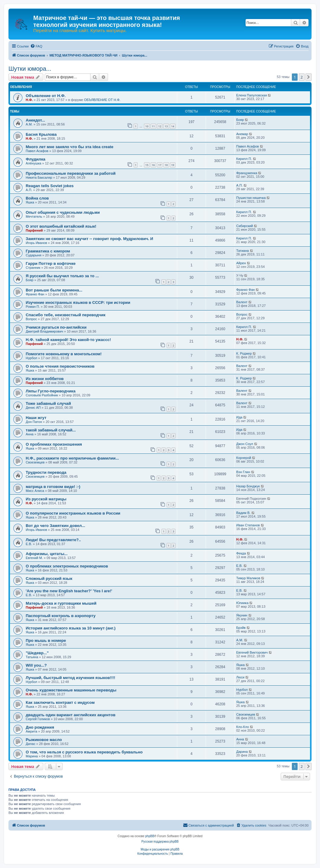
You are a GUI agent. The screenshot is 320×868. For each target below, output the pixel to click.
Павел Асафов (37, 151)
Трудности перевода (46, 472)
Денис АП (33, 408)
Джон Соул (245, 444)
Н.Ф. (29, 100)
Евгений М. (34, 558)
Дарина (242, 752)
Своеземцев (35, 462)
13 (166, 126)
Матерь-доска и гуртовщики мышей (61, 603)
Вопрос (31, 319)
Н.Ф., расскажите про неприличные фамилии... (72, 458)
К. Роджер (244, 353)
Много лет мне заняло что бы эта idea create (70, 147)
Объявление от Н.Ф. (46, 96)
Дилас (31, 744)
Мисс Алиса (35, 491)
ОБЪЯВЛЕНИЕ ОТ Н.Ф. (102, 100)
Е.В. (29, 544)
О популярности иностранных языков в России (73, 513)
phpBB (150, 836)
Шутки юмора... (30, 69)
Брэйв (241, 628)
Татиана (243, 251)
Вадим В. (243, 513)
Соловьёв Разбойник (42, 395)
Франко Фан (35, 294)
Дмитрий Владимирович (44, 331)
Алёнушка (33, 163)
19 (173, 165)
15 (147, 165)
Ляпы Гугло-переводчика (51, 391)
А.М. (29, 124)
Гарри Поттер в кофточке (51, 263)
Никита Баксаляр (39, 177)
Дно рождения (40, 727)
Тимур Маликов (248, 578)
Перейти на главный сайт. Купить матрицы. (80, 31)
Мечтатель (34, 216)
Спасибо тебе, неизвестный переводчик (66, 315)
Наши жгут (36, 418)
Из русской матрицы (46, 499)
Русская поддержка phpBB (160, 842)
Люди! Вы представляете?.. (53, 540)
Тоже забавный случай (48, 403)
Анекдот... (35, 120)
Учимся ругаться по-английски (56, 327)
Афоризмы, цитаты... (47, 554)
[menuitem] (36, 46)
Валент (242, 302)
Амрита (31, 731)
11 (153, 126)
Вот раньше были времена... (54, 290)
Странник (33, 268)
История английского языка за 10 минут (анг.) (71, 628)
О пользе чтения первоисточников (60, 366)
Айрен (241, 263)
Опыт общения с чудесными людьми (63, 212)
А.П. (29, 190)
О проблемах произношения (54, 444)
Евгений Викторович (252, 652)
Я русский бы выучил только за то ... (62, 276)
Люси (240, 677)
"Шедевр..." (37, 653)
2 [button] (302, 77)
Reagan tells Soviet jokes (50, 186)
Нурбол (31, 358)
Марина (32, 756)
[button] (309, 77)
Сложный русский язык (49, 579)
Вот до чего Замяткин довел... (55, 526)
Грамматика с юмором (48, 251)
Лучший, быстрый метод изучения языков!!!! (70, 678)
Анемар (242, 134)
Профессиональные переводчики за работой (71, 173)
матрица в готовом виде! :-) (53, 487)
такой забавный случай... (51, 430)
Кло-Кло (243, 727)
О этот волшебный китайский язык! (61, 226)
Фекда (241, 553)
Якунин (242, 615)
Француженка (247, 173)
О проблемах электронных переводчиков (67, 566)
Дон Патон (34, 422)
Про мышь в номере (46, 640)
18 (166, 165)
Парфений (34, 230)
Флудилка (36, 159)
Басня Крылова (41, 134)
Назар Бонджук (248, 486)
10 (147, 126)
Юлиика (242, 603)
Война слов (37, 198)
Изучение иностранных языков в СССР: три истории (78, 302)
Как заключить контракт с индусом (60, 702)
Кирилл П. (244, 159)
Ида (239, 417)
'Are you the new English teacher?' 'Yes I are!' (69, 591)
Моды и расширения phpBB (160, 849)
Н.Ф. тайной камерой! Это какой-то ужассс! (68, 340)
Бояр (240, 120)
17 (160, 165)
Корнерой (244, 458)
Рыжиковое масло (44, 740)
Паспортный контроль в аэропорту (61, 616)
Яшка (30, 202)
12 (160, 126)
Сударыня (34, 255)
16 (153, 165)
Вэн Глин (243, 472)
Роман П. (33, 307)
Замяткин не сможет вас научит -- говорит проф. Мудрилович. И (89, 239)
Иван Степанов (248, 525)
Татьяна (32, 657)
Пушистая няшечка (251, 198)
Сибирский (245, 226)
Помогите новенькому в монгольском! (64, 354)
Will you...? (36, 665)
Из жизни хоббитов (45, 379)
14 (173, 126)
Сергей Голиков (38, 719)
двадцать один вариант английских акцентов (71, 715)
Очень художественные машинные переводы (71, 690)
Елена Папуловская (251, 95)
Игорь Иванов (36, 243)
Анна (30, 434)
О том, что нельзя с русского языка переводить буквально (84, 752)
